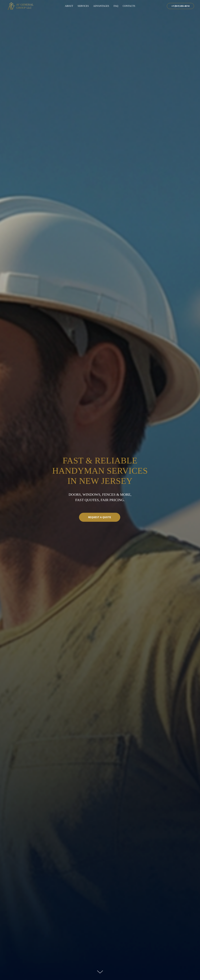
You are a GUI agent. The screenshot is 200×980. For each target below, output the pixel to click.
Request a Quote (104, 522)
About (69, 6)
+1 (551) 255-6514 (180, 6)
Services (83, 6)
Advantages (101, 6)
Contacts (129, 6)
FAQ (116, 6)
